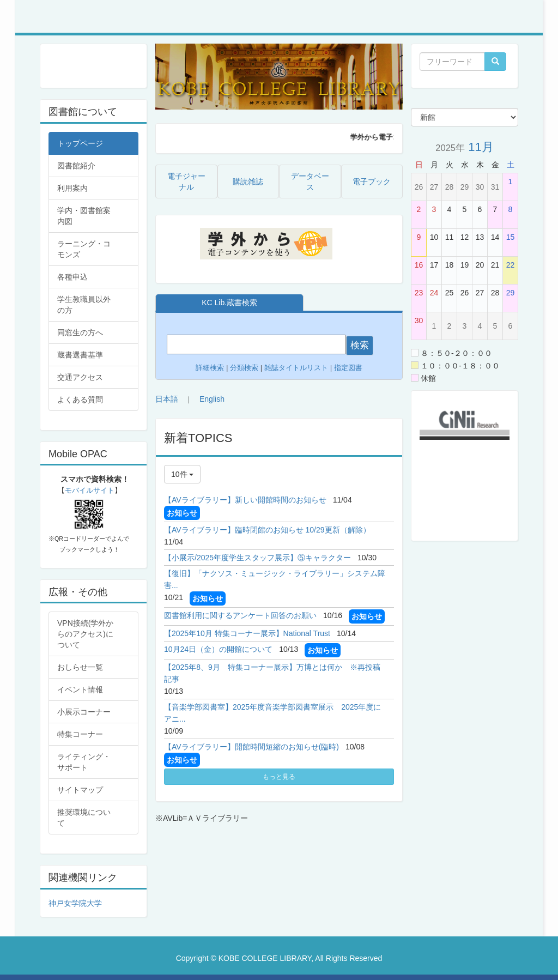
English (212, 399)
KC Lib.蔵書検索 (229, 303)
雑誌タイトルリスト (295, 368)
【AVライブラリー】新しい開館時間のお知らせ (245, 500)
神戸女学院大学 (75, 903)
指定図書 (348, 368)
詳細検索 (210, 368)
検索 (360, 345)
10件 (182, 474)
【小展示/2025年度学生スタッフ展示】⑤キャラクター (257, 558)
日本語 (167, 399)
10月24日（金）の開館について (218, 649)
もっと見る (279, 777)
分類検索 (244, 368)
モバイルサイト (90, 490)
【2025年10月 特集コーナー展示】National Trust (247, 633)
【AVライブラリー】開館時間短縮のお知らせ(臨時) (251, 747)
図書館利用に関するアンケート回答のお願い (240, 615)
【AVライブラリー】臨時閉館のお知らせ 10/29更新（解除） (267, 530)
